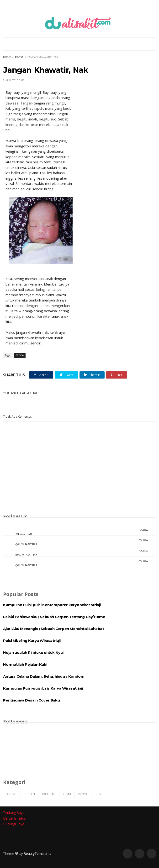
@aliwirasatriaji (76, 541)
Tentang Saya (14, 813)
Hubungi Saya (14, 824)
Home (7, 57)
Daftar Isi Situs (14, 818)
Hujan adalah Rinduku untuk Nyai (33, 652)
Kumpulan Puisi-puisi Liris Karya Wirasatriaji (43, 688)
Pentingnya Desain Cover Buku (31, 700)
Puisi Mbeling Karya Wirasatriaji (32, 641)
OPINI (67, 794)
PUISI (98, 794)
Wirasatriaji (76, 530)
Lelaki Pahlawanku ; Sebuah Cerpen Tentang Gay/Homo (54, 617)
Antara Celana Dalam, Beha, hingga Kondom (44, 676)
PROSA (19, 57)
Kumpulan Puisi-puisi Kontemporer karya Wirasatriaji (52, 605)
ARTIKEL (12, 794)
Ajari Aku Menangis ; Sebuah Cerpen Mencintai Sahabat (53, 629)
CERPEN (30, 794)
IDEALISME (49, 794)
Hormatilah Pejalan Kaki (25, 664)
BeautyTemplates (37, 854)
